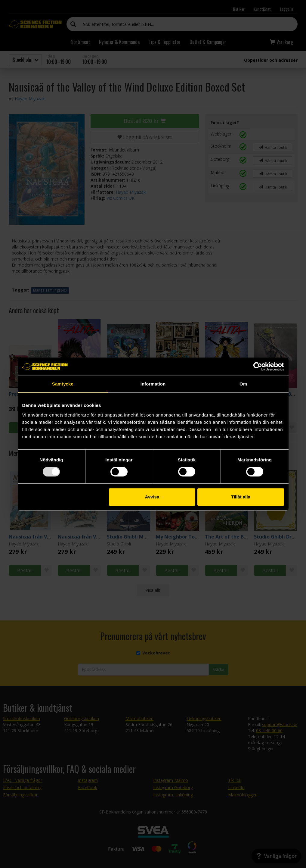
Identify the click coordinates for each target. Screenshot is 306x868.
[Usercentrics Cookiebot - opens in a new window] (258, 367)
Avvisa (152, 497)
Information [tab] (153, 384)
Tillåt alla (241, 497)
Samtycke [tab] (63, 384)
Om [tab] (243, 384)
